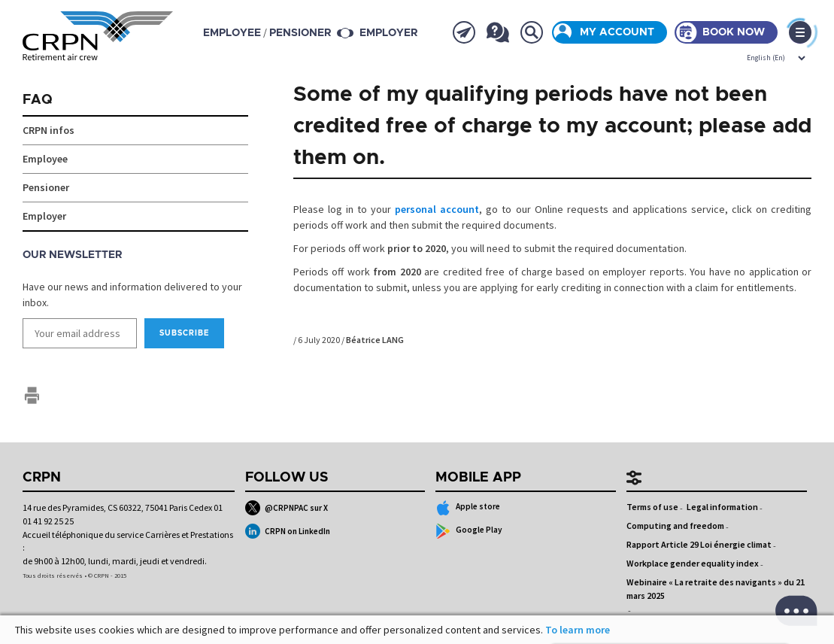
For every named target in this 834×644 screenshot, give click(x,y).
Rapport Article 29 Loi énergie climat (699, 544)
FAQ (38, 100)
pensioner (300, 33)
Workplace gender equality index (693, 563)
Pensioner (46, 187)
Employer (388, 33)
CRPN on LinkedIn (288, 531)
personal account (437, 209)
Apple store (468, 508)
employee (232, 33)
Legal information (722, 507)
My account (617, 32)
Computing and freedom (675, 526)
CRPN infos (49, 130)
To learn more (578, 630)
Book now (734, 32)
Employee (45, 159)
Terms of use (652, 507)
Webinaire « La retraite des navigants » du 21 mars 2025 (716, 589)
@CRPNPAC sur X (287, 508)
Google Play (469, 531)
